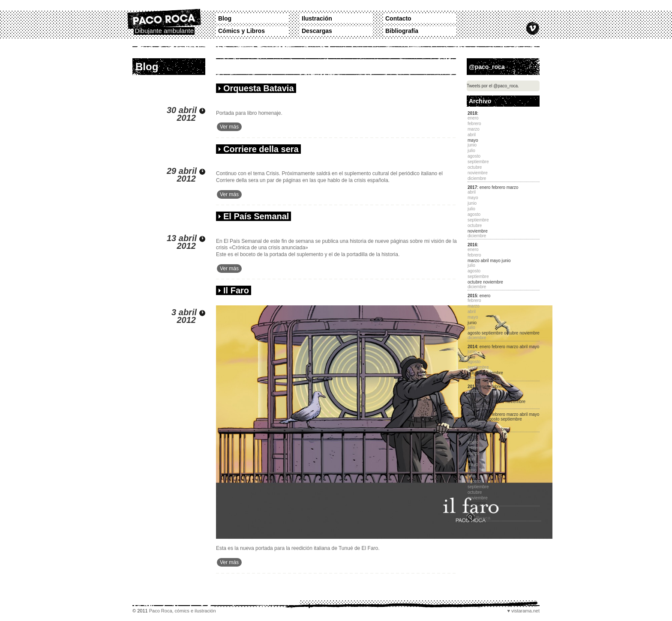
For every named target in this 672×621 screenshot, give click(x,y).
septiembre (492, 333)
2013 (472, 387)
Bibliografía (402, 31)
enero (485, 187)
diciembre (477, 406)
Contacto (398, 18)
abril (485, 261)
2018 (472, 113)
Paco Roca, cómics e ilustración (183, 611)
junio (506, 261)
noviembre (478, 231)
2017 (472, 187)
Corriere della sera (261, 149)
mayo (473, 140)
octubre (475, 282)
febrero (498, 187)
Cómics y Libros (241, 31)
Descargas (317, 31)
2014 (472, 347)
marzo (513, 187)
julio (471, 357)
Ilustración (317, 18)
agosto (474, 333)
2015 (472, 296)
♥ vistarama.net (523, 611)
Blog (225, 18)
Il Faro (236, 290)
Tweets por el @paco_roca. (493, 86)
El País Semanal (256, 216)
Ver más (229, 127)
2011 (472, 437)
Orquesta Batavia (259, 88)
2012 (472, 414)
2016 (472, 245)
